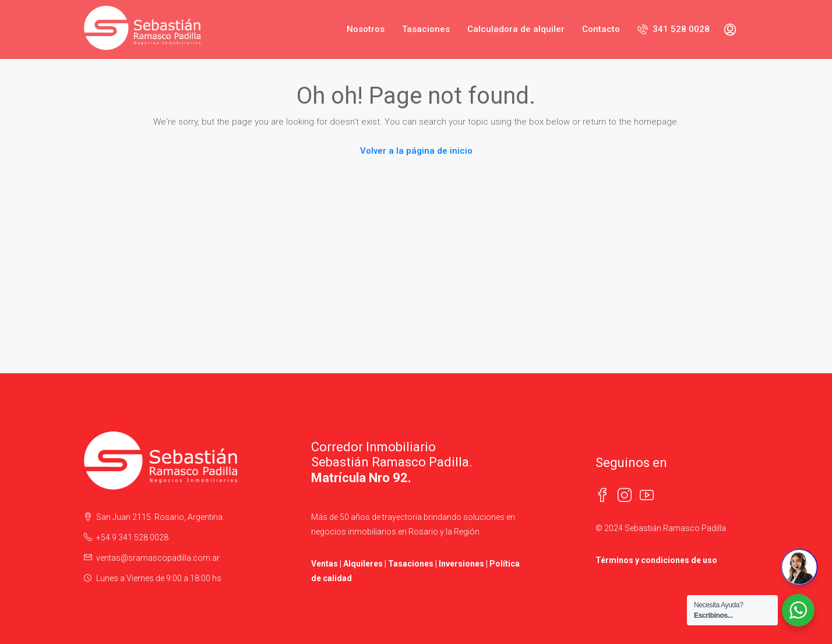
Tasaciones (426, 29)
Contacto (601, 29)
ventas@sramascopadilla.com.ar (158, 558)
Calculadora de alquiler (516, 29)
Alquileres (363, 564)
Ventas (325, 564)
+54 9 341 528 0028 (132, 537)
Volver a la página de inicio (416, 151)
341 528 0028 (674, 29)
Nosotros (366, 29)
